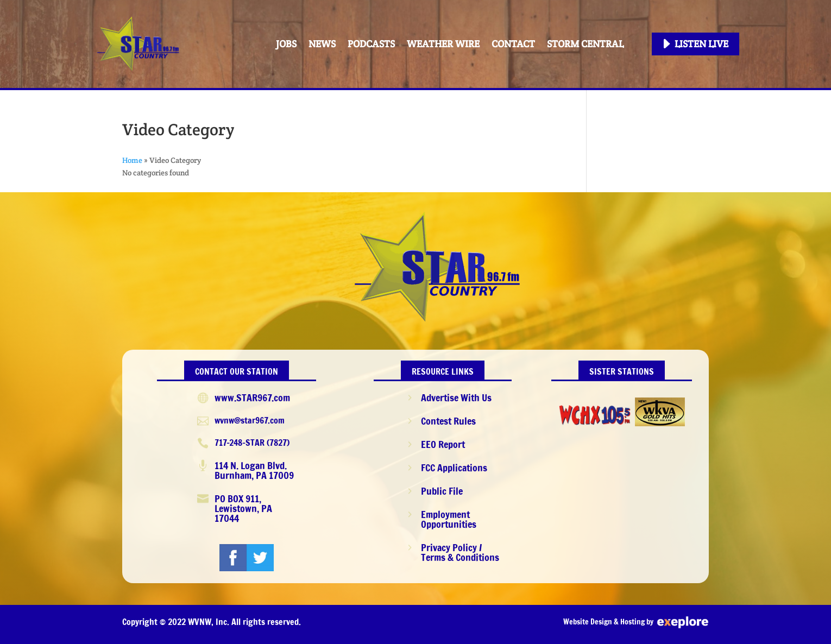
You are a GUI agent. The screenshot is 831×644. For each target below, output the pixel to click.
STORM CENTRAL (585, 44)
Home (132, 160)
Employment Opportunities (449, 519)
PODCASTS (371, 44)
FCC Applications (454, 468)
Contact (513, 44)
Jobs (286, 44)
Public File (442, 491)
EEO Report (443, 444)
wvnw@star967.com (250, 420)
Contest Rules (448, 421)
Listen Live (701, 44)
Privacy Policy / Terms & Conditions (460, 552)
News (322, 44)
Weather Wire (443, 44)
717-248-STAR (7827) (252, 443)
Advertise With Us (456, 397)
